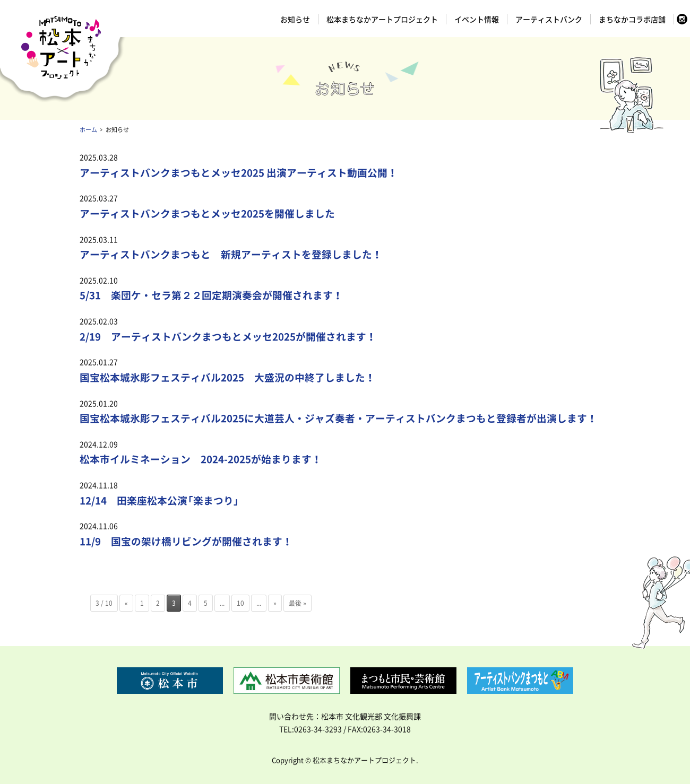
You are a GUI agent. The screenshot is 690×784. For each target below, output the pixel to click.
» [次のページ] (275, 603)
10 (240, 603)
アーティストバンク (549, 19)
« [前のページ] (126, 603)
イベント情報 (477, 19)
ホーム (88, 130)
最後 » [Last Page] (297, 603)
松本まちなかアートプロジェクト (382, 19)
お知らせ (295, 19)
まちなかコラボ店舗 (632, 19)
